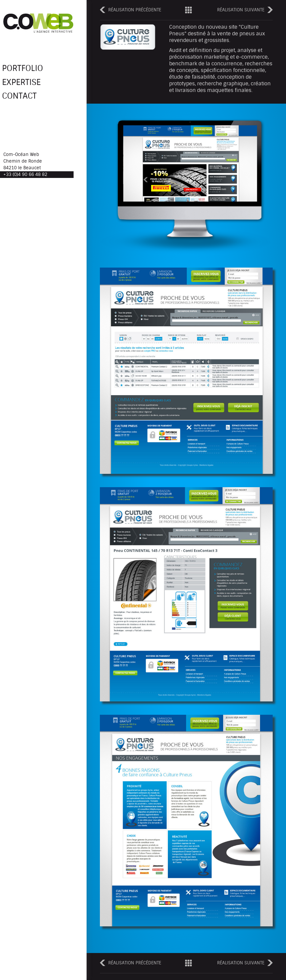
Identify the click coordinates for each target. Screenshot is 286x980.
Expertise (27, 84)
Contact (24, 99)
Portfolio (29, 69)
